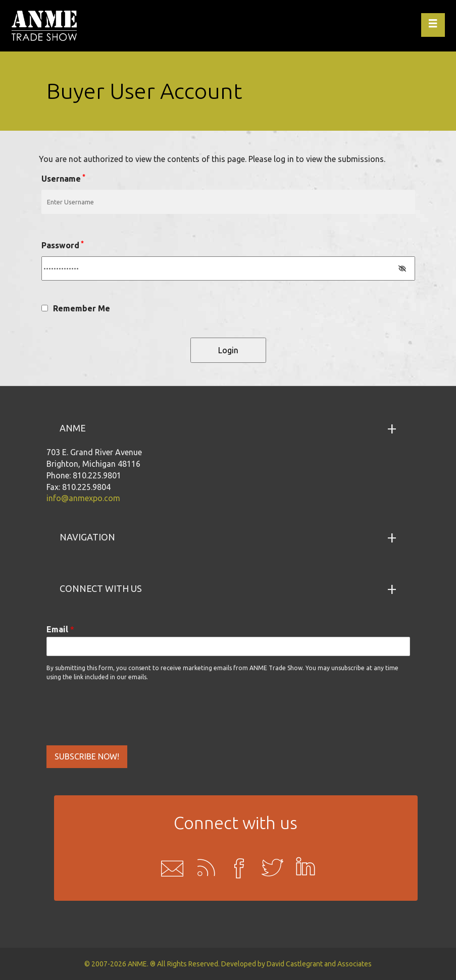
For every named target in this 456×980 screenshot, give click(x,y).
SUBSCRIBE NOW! (87, 756)
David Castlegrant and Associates (319, 964)
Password (63, 245)
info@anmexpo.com (83, 498)
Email (60, 629)
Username (63, 178)
